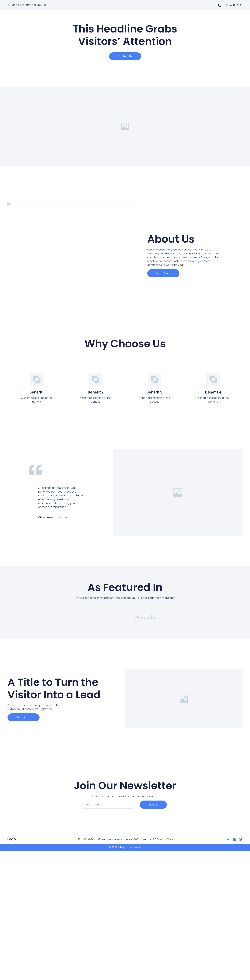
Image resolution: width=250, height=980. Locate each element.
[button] (125, 56)
